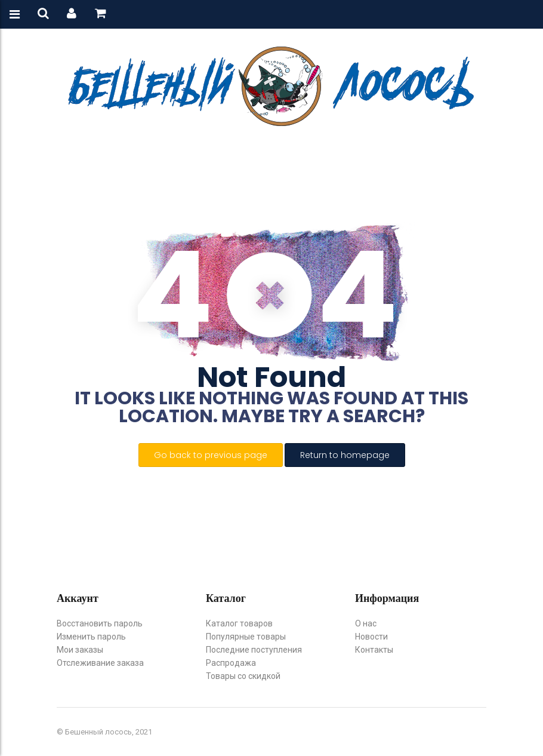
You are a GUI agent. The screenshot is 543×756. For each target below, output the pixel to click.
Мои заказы (80, 650)
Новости (371, 637)
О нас (366, 623)
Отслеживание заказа (100, 663)
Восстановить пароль (100, 623)
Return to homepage (345, 455)
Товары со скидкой (243, 676)
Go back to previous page (211, 455)
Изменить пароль (91, 637)
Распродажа (231, 663)
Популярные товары (246, 637)
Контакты (374, 650)
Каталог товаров (239, 623)
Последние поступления (254, 650)
